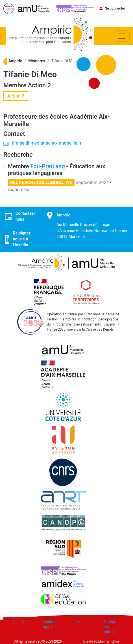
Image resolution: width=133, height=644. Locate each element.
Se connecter (115, 8)
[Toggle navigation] (122, 36)
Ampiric (15, 61)
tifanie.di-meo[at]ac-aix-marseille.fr (47, 143)
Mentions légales (49, 624)
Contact (18, 622)
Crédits (80, 622)
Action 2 (39, 85)
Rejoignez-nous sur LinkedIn (23, 239)
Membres (37, 61)
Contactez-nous (25, 216)
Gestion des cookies (109, 627)
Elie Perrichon (109, 641)
